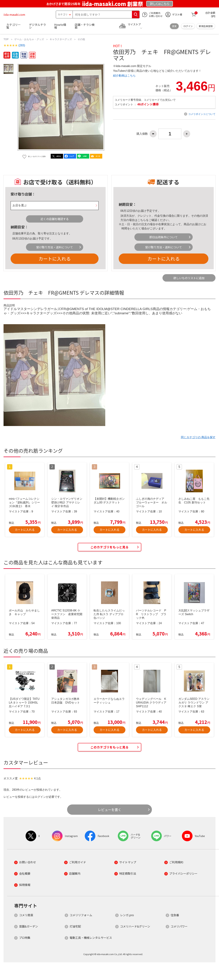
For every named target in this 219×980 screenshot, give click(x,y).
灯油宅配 (75, 926)
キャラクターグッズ (61, 39)
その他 (81, 39)
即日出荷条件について (164, 237)
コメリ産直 (26, 915)
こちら (142, 220)
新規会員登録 (206, 26)
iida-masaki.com (14, 14)
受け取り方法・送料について (55, 247)
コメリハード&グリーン (135, 926)
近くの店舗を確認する (55, 219)
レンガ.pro (127, 915)
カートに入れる (55, 259)
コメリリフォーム (81, 915)
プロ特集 (25, 938)
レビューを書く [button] (110, 810)
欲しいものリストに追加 (189, 278)
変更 (174, 26)
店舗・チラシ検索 (85, 26)
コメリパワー (179, 926)
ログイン (188, 26)
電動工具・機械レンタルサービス (91, 938)
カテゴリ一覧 (13, 26)
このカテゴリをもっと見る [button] (109, 547)
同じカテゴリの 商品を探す (198, 437)
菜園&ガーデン (29, 926)
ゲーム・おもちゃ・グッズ (29, 39)
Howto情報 (60, 26)
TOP (6, 39)
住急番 (175, 915)
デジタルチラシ (37, 26)
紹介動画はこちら (124, 76)
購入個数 (142, 134)
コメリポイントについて (202, 114)
